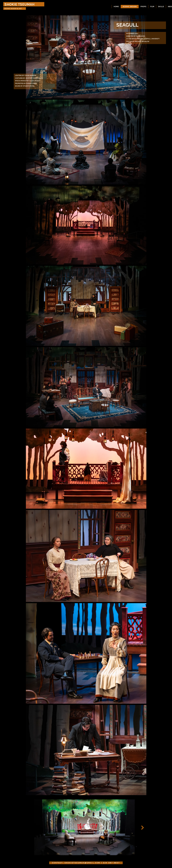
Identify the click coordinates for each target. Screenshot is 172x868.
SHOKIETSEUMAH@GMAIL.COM (82, 863)
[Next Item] (142, 828)
